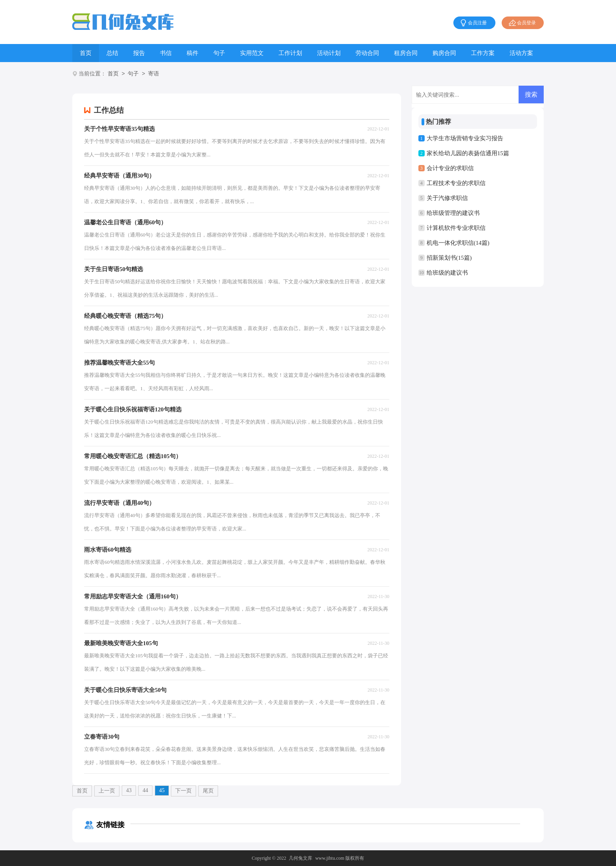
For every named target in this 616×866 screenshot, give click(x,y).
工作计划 (290, 53)
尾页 (208, 791)
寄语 (154, 74)
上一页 (107, 791)
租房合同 (406, 53)
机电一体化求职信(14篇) (458, 243)
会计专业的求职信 (450, 168)
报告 (139, 53)
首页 (86, 53)
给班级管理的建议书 (453, 213)
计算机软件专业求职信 (456, 228)
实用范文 (252, 53)
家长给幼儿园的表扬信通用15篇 (468, 153)
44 (145, 790)
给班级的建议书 (447, 273)
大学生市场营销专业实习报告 (465, 138)
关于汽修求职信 (447, 198)
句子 (219, 53)
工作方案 (483, 53)
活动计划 (329, 53)
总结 (112, 53)
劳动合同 (367, 53)
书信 (166, 53)
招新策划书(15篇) (449, 258)
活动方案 (521, 53)
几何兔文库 (301, 858)
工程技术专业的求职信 (456, 183)
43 (129, 790)
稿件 (192, 53)
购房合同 (444, 53)
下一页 (183, 791)
